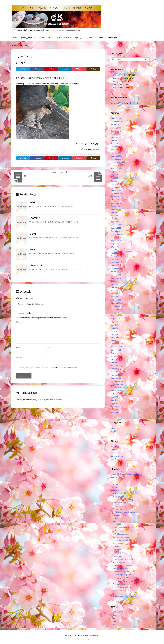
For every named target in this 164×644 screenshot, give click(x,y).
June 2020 (115, 325)
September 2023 (117, 203)
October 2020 (116, 312)
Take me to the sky (120, 568)
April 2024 (115, 181)
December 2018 (117, 381)
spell (113, 593)
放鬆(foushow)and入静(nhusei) (126, 512)
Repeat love (117, 556)
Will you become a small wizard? (123, 597)
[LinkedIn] (65, 69)
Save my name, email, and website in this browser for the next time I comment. (48, 364)
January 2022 (116, 265)
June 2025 (115, 140)
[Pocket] (79, 69)
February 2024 (116, 187)
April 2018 (115, 406)
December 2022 (117, 231)
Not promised (118, 543)
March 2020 (115, 334)
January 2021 (116, 303)
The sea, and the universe (122, 584)
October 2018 (116, 387)
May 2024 (114, 178)
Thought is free (94, 639)
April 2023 (115, 219)
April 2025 (115, 147)
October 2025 (116, 128)
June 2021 (115, 287)
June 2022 (115, 250)
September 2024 (117, 168)
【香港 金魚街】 (117, 75)
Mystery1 (114, 484)
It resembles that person (122, 521)
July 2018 (114, 397)
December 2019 (117, 344)
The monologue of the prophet (125, 578)
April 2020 (115, 331)
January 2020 (116, 340)
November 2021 (117, 272)
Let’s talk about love (120, 534)
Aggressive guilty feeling (125, 500)
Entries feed (116, 453)
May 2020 (114, 328)
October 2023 (116, 200)
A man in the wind (119, 493)
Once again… (120, 553)
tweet (113, 428)
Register (114, 446)
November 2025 (117, 125)
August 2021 (116, 281)
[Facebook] (37, 69)
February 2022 (116, 262)
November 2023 (117, 197)
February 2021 (116, 300)
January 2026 (116, 118)
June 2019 (115, 362)
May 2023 (114, 215)
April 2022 (115, 256)
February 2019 (116, 375)
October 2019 (116, 350)
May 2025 (114, 143)
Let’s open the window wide (123, 531)
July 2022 (114, 247)
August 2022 (116, 244)
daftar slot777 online (119, 103)
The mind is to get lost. (121, 572)
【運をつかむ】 (135, 103)
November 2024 (117, 162)
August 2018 (116, 394)
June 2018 (115, 400)
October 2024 (116, 165)
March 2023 (115, 222)
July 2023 (114, 209)
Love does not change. (121, 537)
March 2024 (115, 184)
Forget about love (119, 515)
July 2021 (114, 284)
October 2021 (116, 275)
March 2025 (115, 150)
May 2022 (114, 253)
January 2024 (116, 190)
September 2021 (117, 278)
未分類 (24, 45)
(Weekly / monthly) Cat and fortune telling (127, 475)
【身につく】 (116, 81)
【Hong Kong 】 (117, 78)
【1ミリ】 (33, 234)
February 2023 (116, 225)
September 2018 (117, 391)
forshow (96, 149)
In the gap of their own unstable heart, (129, 581)
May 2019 (114, 366)
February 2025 (116, 153)
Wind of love (117, 590)
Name (19, 344)
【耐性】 (32, 250)
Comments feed (117, 456)
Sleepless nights (119, 562)
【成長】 (114, 84)
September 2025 (117, 131)
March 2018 (115, 409)
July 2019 (114, 359)
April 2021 (115, 294)
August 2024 (116, 172)
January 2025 (116, 156)
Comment (20, 322)
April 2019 (115, 369)
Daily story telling (119, 503)
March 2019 (115, 372)
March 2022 (115, 259)
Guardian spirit (120, 518)
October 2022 (116, 237)
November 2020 (117, 309)
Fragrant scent (120, 506)
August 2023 (116, 206)
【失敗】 (32, 202)
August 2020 (116, 319)
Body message (118, 496)
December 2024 (117, 159)
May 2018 (114, 403)
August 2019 (116, 356)
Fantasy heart (118, 509)
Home (16, 45)
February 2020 (116, 337)
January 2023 (116, 228)
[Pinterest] (51, 69)
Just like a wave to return (124, 559)
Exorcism (114, 481)
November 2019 (117, 347)
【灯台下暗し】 (35, 218)
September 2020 (117, 315)
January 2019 (116, 378)
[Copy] (93, 69)
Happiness (119, 546)
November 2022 (117, 234)
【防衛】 (114, 87)
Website (19, 354)
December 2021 (117, 269)
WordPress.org (117, 459)
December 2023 (117, 193)
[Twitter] (23, 69)
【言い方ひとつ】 (36, 265)
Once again (117, 550)
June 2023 (115, 212)
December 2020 (117, 306)
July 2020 (114, 322)
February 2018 (116, 412)
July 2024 (114, 175)
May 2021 (114, 290)
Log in (113, 450)
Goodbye (118, 525)
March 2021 (115, 297)
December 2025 (117, 122)
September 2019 (117, 353)
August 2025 (116, 134)
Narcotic (118, 565)
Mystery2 (114, 487)
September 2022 (117, 240)
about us (114, 478)
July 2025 (114, 137)
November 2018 (117, 384)
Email (49, 344)
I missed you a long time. (124, 587)
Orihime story (116, 490)
